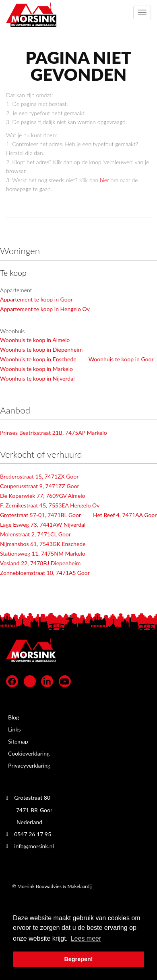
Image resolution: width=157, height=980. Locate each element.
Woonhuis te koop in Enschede (38, 359)
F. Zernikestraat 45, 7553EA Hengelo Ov (50, 505)
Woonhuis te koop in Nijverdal (37, 378)
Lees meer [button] (86, 938)
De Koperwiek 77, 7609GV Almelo (43, 496)
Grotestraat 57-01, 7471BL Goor (40, 515)
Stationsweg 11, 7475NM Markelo (43, 553)
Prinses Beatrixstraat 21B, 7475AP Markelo (54, 433)
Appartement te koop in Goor (36, 299)
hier (104, 180)
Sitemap (18, 741)
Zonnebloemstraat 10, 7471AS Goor (45, 573)
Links (14, 729)
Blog (13, 717)
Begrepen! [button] (78, 959)
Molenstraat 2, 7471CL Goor (35, 534)
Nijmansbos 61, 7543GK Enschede (43, 544)
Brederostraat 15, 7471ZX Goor (39, 476)
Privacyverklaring (29, 765)
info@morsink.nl (34, 846)
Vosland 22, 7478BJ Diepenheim (40, 563)
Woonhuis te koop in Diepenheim (41, 349)
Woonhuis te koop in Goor (121, 359)
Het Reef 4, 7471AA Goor (125, 515)
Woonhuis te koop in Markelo (36, 369)
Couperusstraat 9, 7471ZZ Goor (40, 486)
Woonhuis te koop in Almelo (35, 340)
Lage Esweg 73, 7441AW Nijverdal (43, 525)
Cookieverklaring (29, 753)
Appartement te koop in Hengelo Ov (45, 309)
